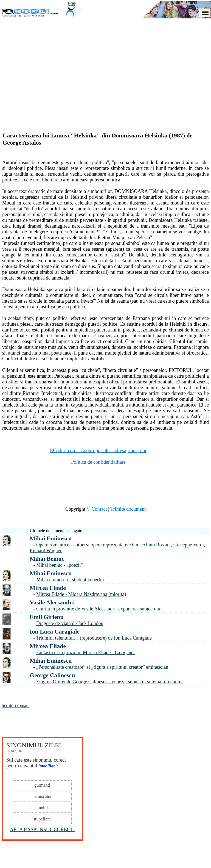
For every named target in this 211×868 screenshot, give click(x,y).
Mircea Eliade (48, 588)
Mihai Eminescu (51, 538)
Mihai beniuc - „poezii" (60, 565)
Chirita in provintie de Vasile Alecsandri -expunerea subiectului (99, 609)
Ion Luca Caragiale (55, 631)
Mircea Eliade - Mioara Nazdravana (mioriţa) (81, 594)
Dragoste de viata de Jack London (70, 623)
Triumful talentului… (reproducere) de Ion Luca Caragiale (94, 638)
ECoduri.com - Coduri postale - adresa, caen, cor (98, 450)
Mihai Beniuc (47, 559)
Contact (99, 509)
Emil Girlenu (47, 617)
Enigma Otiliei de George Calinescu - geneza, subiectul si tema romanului (109, 682)
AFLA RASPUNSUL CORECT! (42, 830)
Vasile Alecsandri (52, 602)
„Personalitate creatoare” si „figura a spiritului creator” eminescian (102, 667)
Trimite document (128, 509)
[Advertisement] (106, 68)
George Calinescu (52, 675)
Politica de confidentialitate (98, 462)
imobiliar (47, 766)
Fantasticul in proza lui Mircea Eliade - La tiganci (85, 653)
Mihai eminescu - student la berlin (70, 580)
